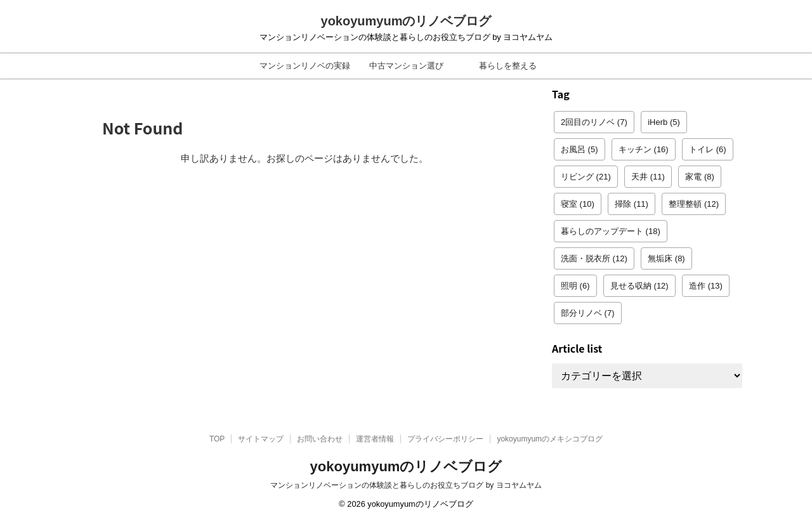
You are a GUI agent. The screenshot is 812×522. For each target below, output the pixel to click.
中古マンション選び (406, 66)
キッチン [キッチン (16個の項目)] (644, 149)
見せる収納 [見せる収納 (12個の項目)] (639, 286)
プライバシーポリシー (445, 439)
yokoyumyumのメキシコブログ (550, 439)
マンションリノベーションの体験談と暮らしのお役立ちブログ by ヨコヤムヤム (406, 485)
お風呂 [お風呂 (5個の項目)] (580, 149)
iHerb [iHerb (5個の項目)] (664, 122)
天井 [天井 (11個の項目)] (648, 177)
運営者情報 (375, 439)
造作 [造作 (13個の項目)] (706, 286)
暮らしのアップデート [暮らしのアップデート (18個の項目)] (611, 231)
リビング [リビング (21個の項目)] (586, 177)
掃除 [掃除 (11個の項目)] (632, 204)
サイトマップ (261, 439)
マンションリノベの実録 (305, 66)
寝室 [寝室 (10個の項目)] (578, 204)
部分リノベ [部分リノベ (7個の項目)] (588, 313)
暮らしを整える (508, 66)
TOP (217, 439)
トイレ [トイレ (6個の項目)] (708, 149)
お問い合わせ (320, 439)
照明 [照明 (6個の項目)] (575, 286)
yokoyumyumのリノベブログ (406, 21)
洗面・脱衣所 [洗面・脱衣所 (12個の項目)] (594, 258)
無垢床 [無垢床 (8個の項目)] (666, 258)
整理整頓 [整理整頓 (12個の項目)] (694, 204)
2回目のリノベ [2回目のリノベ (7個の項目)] (594, 122)
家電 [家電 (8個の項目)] (700, 177)
